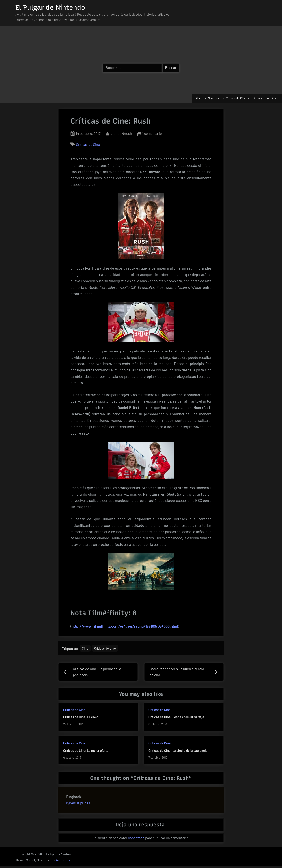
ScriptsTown (64, 862)
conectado (136, 839)
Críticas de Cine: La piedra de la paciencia (178, 752)
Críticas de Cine (88, 144)
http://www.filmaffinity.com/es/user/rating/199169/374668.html (125, 626)
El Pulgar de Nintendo (50, 7)
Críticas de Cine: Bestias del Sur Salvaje (176, 719)
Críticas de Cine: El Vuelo (81, 719)
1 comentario (152, 133)
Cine (86, 649)
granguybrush (121, 133)
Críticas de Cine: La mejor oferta (86, 752)
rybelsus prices (78, 804)
